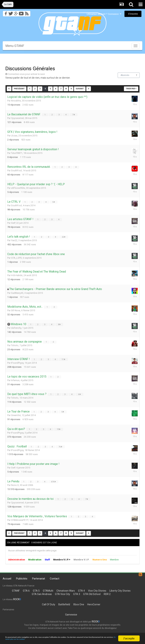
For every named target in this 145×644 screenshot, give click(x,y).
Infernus (15, 380)
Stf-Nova (16, 310)
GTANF (16, 591)
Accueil (7, 579)
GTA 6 (26, 591)
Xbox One (79, 604)
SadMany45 (17, 293)
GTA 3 (77, 594)
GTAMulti (48, 591)
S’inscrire (133, 14)
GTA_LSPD (16, 258)
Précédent (19, 89)
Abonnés (125, 75)
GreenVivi (16, 415)
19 (59, 429)
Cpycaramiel (17, 118)
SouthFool (16, 170)
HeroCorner (94, 604)
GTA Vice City (62, 594)
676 (54, 482)
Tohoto (15, 345)
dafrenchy (16, 328)
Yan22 (14, 240)
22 (64, 237)
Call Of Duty (49, 604)
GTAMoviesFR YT (20, 520)
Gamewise (71, 615)
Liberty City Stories (120, 591)
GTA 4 (81, 591)
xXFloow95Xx (18, 188)
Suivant (80, 89)
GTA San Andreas (42, 594)
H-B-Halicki (17, 275)
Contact (55, 579)
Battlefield (64, 604)
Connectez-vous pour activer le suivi (26, 74)
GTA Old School (92, 594)
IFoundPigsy (17, 363)
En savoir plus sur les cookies (94, 640)
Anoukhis (16, 101)
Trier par (131, 89)
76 (61, 447)
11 (64, 359)
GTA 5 (36, 591)
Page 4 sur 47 (102, 89)
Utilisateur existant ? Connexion (104, 14)
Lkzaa (14, 136)
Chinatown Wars (66, 591)
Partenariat (39, 579)
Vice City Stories (97, 591)
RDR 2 (107, 594)
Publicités (22, 579)
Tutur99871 (17, 153)
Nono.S (15, 485)
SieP (13, 223)
